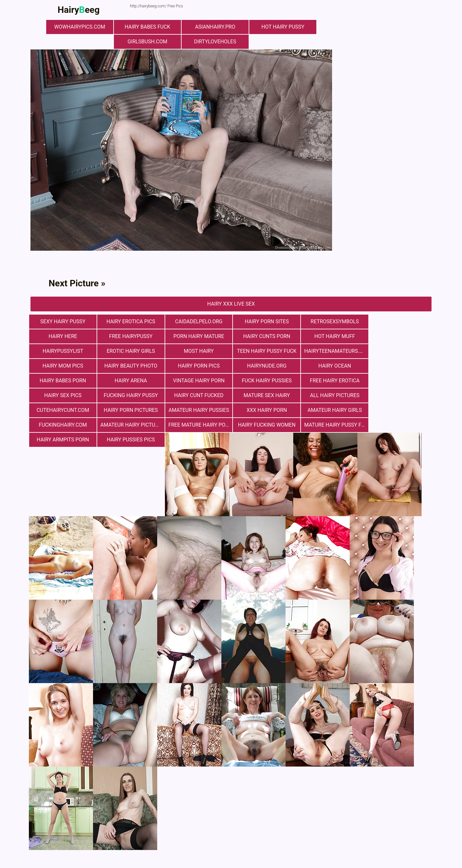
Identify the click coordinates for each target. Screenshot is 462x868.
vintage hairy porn (332, 366)
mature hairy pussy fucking (266, 410)
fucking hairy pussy (197, 381)
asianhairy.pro (215, 27)
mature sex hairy (332, 381)
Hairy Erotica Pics (130, 321)
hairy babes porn (197, 366)
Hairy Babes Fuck (148, 27)
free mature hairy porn (132, 410)
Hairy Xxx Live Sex (231, 304)
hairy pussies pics (399, 410)
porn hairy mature (130, 336)
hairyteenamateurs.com (199, 351)
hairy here (400, 321)
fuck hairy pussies (399, 366)
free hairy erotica (63, 381)
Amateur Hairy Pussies (197, 395)
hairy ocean (130, 366)
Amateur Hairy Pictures (64, 410)
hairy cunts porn (197, 336)
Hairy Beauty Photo (332, 351)
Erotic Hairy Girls (400, 336)
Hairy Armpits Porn (332, 410)
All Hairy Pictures (399, 381)
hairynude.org (63, 366)
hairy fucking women (197, 410)
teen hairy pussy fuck (130, 351)
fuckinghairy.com (399, 395)
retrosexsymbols (332, 321)
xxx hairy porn (265, 395)
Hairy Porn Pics (399, 351)
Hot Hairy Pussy (282, 27)
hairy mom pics (265, 351)
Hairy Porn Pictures (130, 395)
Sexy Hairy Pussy (63, 321)
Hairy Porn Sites (265, 321)
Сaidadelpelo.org (197, 321)
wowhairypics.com (80, 27)
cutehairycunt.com (63, 395)
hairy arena (265, 366)
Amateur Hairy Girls (332, 395)
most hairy (62, 351)
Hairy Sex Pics (130, 381)
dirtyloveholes (215, 42)
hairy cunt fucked (265, 381)
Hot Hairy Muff (265, 336)
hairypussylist (332, 336)
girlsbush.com (148, 42)
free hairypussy (62, 336)
